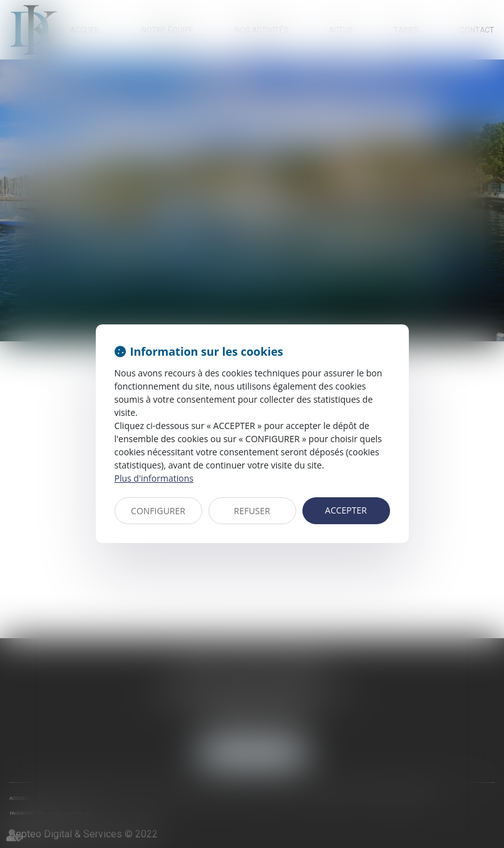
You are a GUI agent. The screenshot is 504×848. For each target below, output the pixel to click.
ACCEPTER (346, 510)
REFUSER (252, 511)
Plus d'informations (154, 478)
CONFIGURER (158, 511)
